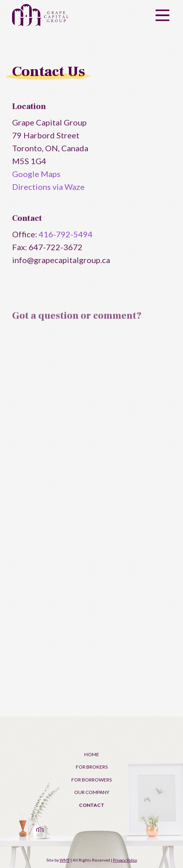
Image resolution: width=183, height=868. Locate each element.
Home (92, 754)
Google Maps (36, 174)
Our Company (92, 792)
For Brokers (92, 767)
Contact (92, 805)
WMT (65, 860)
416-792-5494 (66, 234)
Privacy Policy (125, 860)
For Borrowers (91, 780)
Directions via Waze (48, 187)
